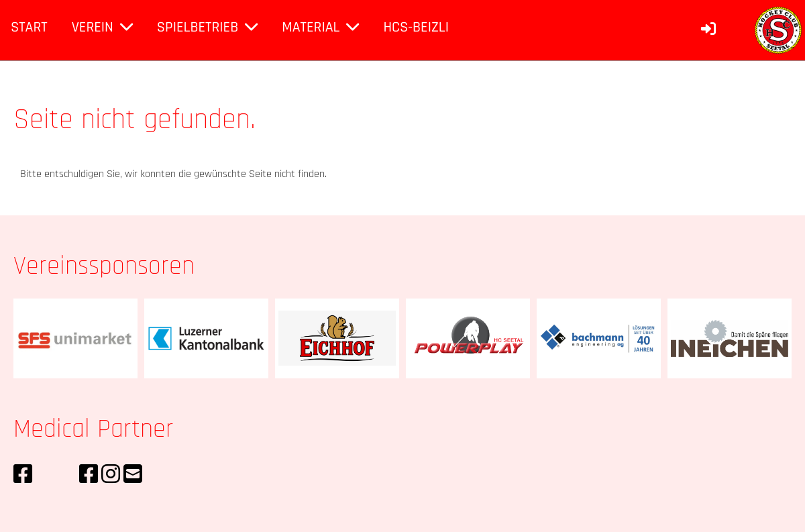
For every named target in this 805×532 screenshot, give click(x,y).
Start (29, 28)
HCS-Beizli (416, 28)
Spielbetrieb (207, 28)
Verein (102, 28)
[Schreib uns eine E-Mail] (133, 475)
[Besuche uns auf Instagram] (111, 475)
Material (320, 28)
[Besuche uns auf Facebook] (23, 475)
